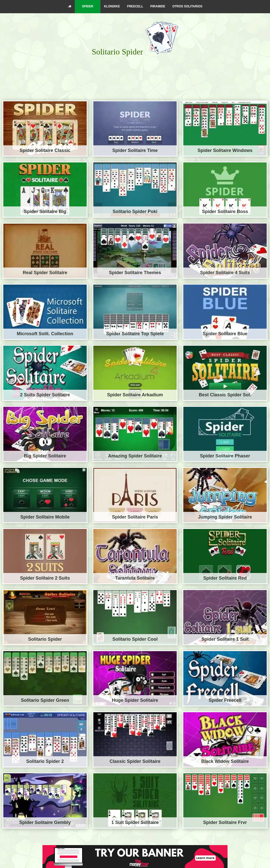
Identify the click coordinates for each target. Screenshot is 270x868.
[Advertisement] (135, 73)
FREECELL (135, 6)
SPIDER (88, 6)
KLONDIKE (112, 6)
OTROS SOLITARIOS (187, 6)
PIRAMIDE (158, 6)
